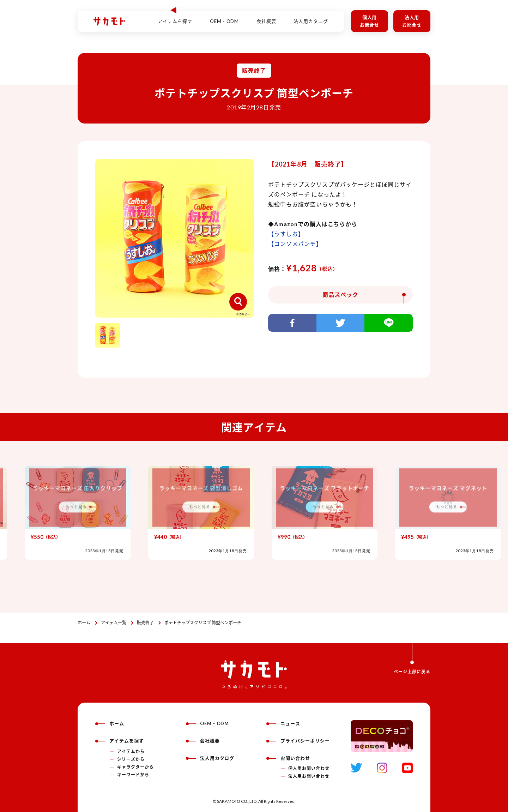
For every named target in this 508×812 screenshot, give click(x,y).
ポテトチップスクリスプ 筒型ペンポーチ (203, 623)
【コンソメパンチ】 (295, 244)
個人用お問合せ (370, 21)
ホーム (84, 623)
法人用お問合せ (412, 21)
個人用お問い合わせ (309, 768)
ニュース (283, 723)
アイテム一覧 (114, 623)
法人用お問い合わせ (309, 776)
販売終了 (145, 623)
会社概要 (266, 17)
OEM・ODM (225, 17)
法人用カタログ (311, 17)
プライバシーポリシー (298, 741)
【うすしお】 (286, 234)
